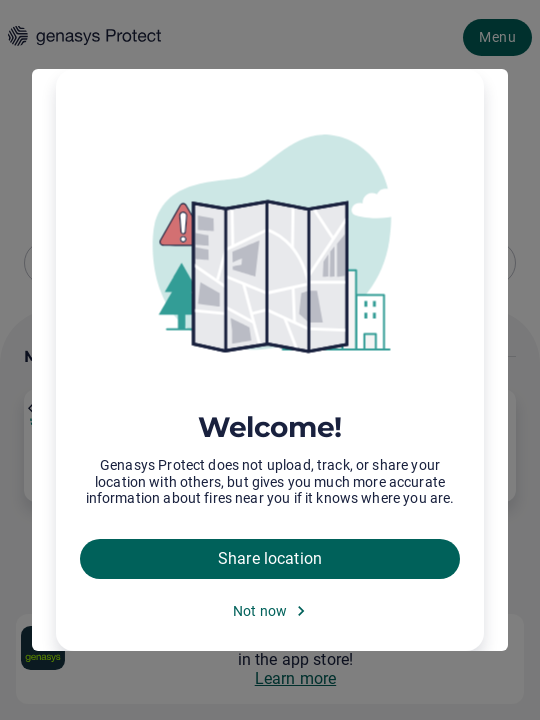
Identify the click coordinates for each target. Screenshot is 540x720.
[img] (270, 245)
